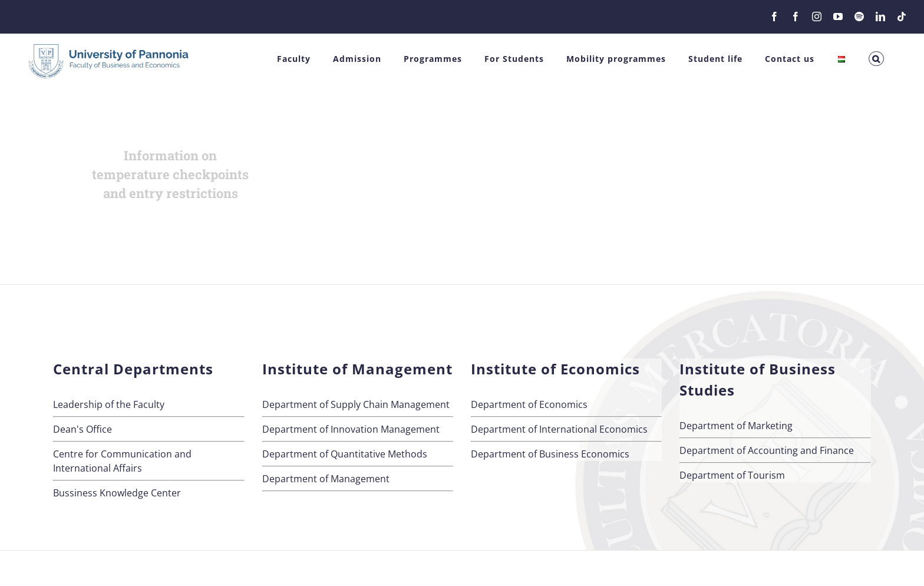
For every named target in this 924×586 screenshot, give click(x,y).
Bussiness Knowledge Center (117, 493)
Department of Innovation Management (351, 429)
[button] (876, 59)
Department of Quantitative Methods (345, 454)
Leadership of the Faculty (109, 404)
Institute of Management (357, 369)
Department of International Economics (559, 429)
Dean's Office (82, 429)
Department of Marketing (736, 426)
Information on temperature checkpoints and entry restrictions (170, 174)
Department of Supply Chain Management (356, 404)
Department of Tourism (732, 475)
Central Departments (133, 369)
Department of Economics (529, 404)
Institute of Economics (555, 369)
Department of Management (326, 479)
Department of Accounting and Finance (767, 450)
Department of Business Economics (550, 454)
